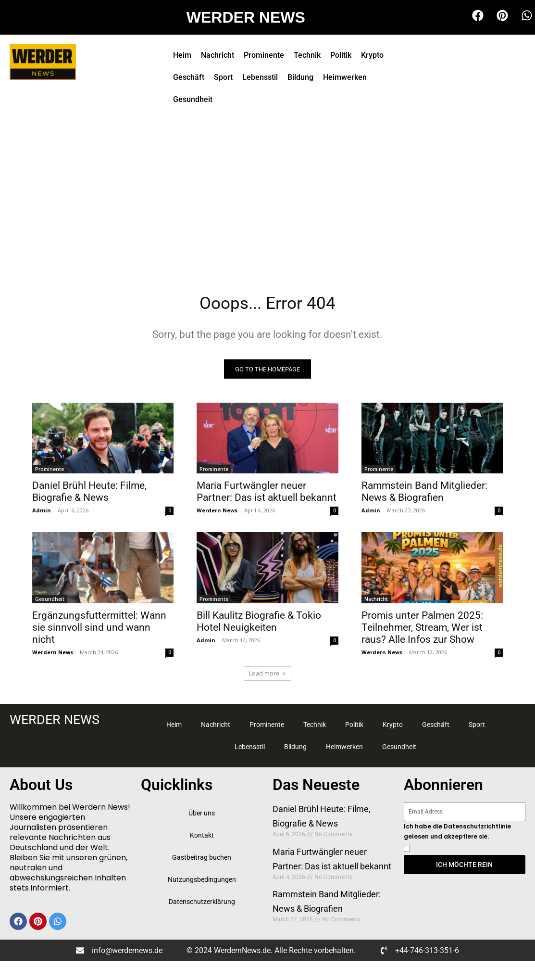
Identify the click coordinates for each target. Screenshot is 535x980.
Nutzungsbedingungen (202, 883)
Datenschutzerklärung (202, 905)
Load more (267, 677)
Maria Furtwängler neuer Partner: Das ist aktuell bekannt (267, 495)
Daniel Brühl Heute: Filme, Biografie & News (89, 495)
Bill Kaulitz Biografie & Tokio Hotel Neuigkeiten (259, 625)
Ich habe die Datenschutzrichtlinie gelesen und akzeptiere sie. (457, 835)
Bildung (300, 77)
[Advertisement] (267, 192)
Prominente (264, 55)
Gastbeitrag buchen (202, 861)
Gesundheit (193, 99)
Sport (223, 77)
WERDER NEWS (246, 17)
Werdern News (217, 514)
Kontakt (202, 839)
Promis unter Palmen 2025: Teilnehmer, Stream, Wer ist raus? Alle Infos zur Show (422, 631)
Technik (307, 55)
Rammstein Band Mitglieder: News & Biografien (424, 495)
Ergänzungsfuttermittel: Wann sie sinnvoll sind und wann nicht (99, 631)
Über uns (202, 816)
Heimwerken (345, 77)
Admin (42, 514)
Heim (182, 55)
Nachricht (218, 55)
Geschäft (189, 77)
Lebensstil (260, 77)
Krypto (372, 55)
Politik (341, 55)
